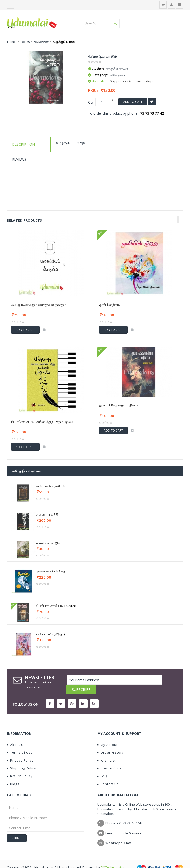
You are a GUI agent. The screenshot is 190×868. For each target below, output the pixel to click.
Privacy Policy (20, 751)
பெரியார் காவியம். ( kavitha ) (57, 606)
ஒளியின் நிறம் (109, 305)
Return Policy (20, 766)
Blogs (13, 774)
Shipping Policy (21, 758)
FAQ (102, 766)
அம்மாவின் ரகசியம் (51, 486)
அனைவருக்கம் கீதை (51, 571)
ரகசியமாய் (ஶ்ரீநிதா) (50, 634)
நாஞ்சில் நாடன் (117, 69)
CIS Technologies (112, 858)
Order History (111, 743)
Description (23, 144)
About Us (16, 735)
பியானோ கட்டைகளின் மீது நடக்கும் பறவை (43, 422)
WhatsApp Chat (119, 833)
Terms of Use (20, 743)
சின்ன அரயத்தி (47, 514)
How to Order (110, 758)
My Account (109, 735)
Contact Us (108, 774)
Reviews (19, 159)
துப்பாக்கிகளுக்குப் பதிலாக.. (120, 405)
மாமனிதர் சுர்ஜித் (48, 543)
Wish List (107, 751)
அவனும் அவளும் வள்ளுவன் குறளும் (39, 305)
